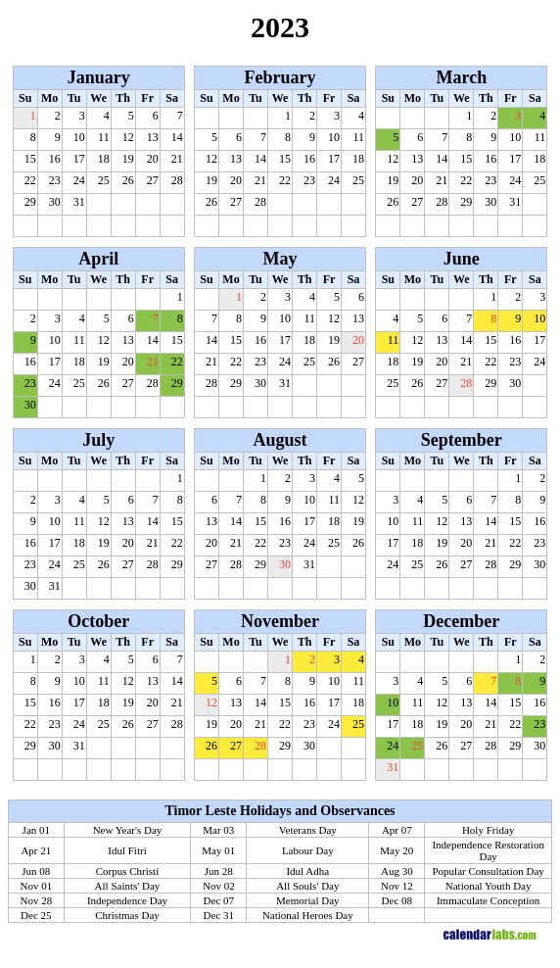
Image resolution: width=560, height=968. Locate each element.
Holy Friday (488, 830)
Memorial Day (307, 900)
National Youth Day (489, 886)
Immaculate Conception (488, 900)
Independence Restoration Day (488, 850)
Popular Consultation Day (489, 871)
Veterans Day (308, 830)
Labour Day (308, 850)
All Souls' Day (307, 886)
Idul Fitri (127, 850)
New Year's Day (128, 830)
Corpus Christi (127, 871)
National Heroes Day (308, 915)
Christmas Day (127, 915)
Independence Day (127, 900)
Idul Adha (307, 871)
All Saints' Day (128, 886)
